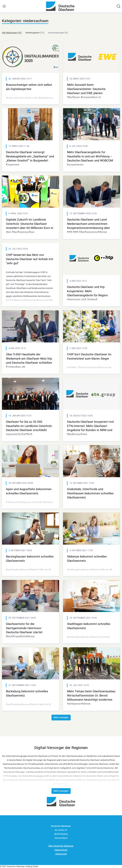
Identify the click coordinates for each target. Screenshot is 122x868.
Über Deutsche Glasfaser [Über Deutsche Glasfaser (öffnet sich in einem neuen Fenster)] (61, 846)
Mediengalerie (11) (35, 33)
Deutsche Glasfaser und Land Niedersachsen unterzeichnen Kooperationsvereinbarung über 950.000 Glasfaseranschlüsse (88, 226)
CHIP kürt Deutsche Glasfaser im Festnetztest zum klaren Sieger (89, 357)
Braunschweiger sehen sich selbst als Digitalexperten (29, 87)
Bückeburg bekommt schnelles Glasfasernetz (27, 693)
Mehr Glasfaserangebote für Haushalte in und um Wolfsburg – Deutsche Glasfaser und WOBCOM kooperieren (90, 159)
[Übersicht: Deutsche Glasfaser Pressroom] (60, 6)
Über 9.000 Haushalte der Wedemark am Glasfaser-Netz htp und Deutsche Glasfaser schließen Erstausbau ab (29, 361)
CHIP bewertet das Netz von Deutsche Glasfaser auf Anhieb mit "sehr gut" (30, 259)
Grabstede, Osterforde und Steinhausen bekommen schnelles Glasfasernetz (90, 493)
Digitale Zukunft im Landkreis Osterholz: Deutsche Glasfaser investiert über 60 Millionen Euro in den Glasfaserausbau (30, 226)
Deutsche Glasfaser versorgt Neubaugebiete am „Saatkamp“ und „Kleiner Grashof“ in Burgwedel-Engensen (30, 159)
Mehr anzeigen (61, 717)
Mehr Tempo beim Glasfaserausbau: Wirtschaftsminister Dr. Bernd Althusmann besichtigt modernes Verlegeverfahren (92, 698)
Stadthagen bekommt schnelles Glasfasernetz (89, 626)
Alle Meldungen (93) (12, 33)
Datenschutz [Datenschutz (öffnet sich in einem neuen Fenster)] (61, 850)
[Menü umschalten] (4, 6)
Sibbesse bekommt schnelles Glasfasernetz (87, 559)
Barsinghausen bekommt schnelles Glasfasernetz (30, 559)
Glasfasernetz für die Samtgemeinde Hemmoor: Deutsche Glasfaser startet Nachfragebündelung (24, 630)
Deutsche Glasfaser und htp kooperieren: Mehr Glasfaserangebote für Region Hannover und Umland (87, 293)
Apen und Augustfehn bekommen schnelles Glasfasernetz (29, 491)
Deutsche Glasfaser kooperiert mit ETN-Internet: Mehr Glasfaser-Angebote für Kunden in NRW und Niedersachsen (90, 428)
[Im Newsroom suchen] (119, 6)
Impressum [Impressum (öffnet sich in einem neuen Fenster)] (61, 854)
